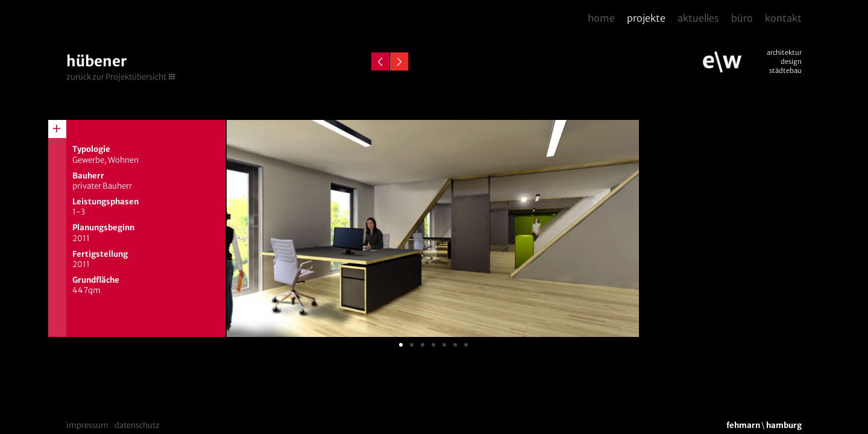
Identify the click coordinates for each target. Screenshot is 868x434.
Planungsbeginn (103, 228)
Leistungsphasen (105, 202)
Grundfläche (96, 280)
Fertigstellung (100, 254)
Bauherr (88, 176)
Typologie (91, 149)
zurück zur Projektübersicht (116, 77)
